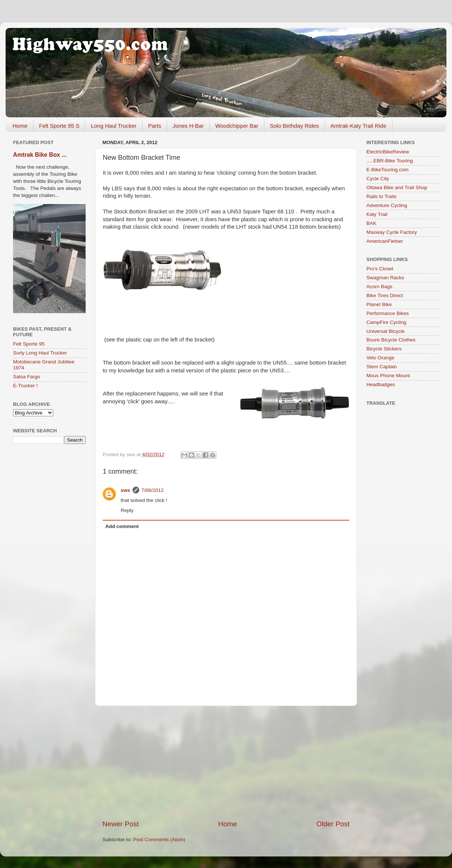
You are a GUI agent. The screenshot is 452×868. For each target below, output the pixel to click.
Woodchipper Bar (237, 126)
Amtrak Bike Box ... (40, 155)
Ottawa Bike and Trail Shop (397, 187)
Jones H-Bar (188, 126)
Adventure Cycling (387, 205)
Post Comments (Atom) (159, 840)
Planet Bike (379, 304)
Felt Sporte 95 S (59, 126)
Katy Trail (377, 214)
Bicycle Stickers (384, 349)
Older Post (333, 824)
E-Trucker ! (25, 386)
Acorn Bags (379, 287)
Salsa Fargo (27, 377)
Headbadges (381, 384)
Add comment (122, 526)
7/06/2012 (153, 490)
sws (125, 490)
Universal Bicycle (386, 331)
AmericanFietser (385, 241)
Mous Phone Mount (388, 376)
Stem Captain (382, 367)
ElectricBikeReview (388, 152)
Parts (155, 126)
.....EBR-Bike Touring (390, 161)
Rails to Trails (381, 196)
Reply (127, 510)
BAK (371, 223)
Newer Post (121, 824)
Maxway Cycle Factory (392, 232)
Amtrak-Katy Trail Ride (359, 126)
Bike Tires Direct (385, 295)
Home (20, 126)
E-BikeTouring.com (387, 170)
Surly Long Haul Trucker (40, 353)
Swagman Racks (385, 278)
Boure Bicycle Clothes (391, 340)
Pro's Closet (380, 269)
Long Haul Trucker (114, 126)
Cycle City (378, 179)
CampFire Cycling (386, 322)
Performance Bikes (388, 313)
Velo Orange (380, 358)
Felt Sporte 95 (29, 344)
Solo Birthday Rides (295, 126)
